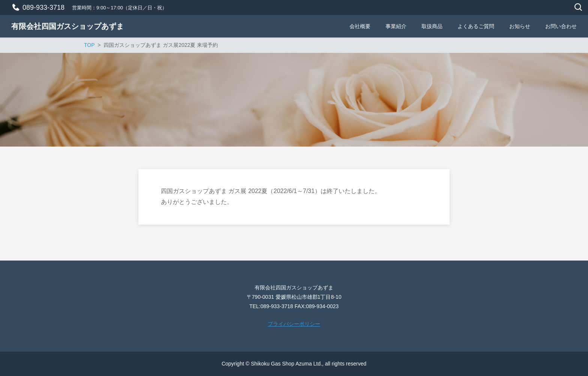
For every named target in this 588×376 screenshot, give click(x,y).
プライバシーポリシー (294, 324)
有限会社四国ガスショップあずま (67, 26)
